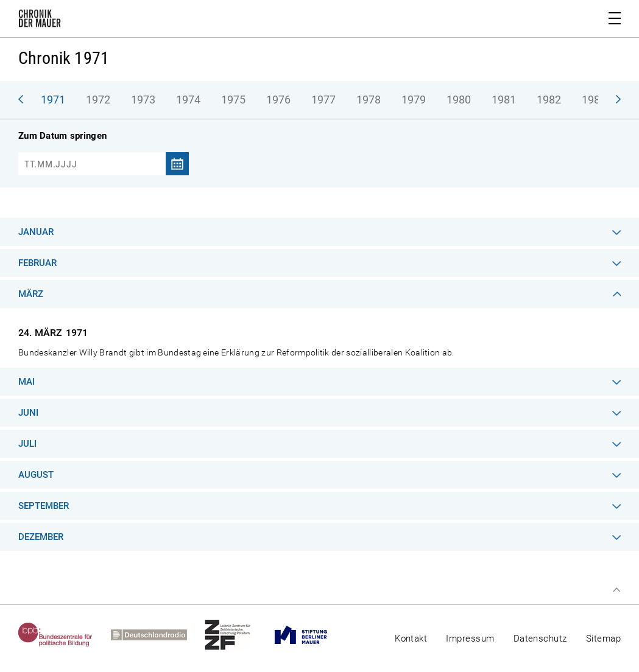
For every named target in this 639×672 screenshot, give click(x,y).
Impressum (470, 639)
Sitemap (603, 639)
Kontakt (411, 639)
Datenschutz (540, 639)
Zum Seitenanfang (616, 590)
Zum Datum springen (62, 136)
